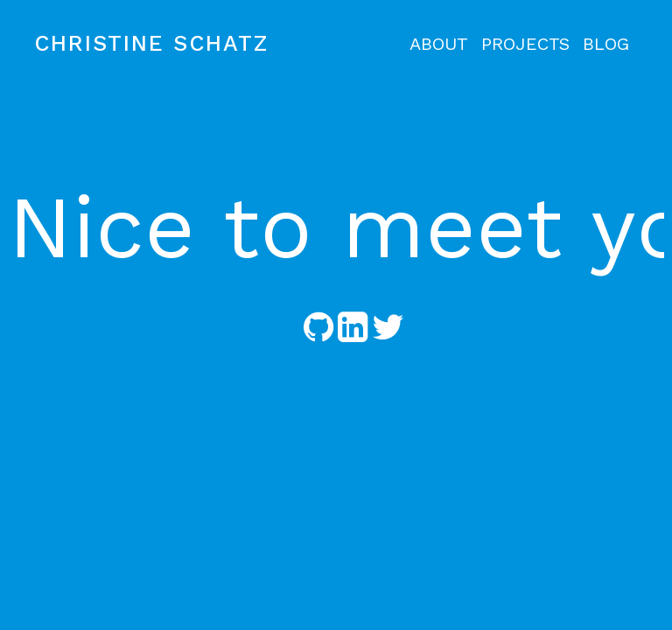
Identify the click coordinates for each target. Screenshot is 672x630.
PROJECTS (525, 44)
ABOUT (439, 44)
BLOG (606, 44)
